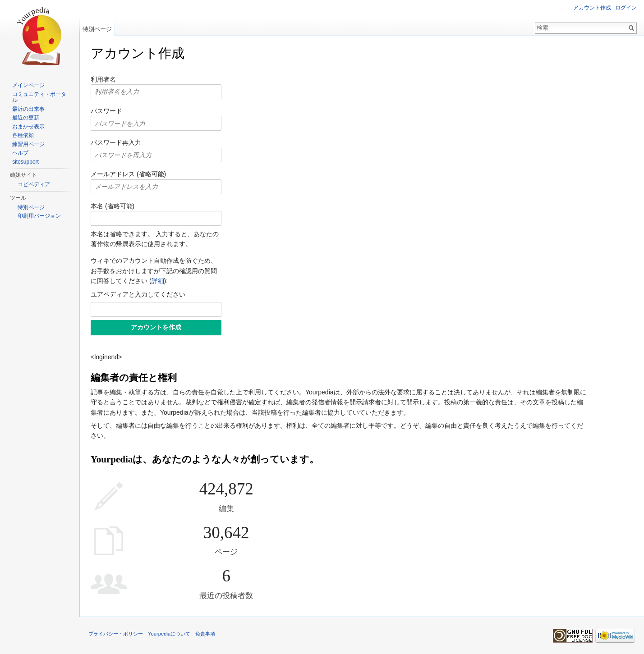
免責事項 (205, 634)
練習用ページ (28, 144)
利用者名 (103, 79)
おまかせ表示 (28, 127)
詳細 (158, 281)
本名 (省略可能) (113, 206)
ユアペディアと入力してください (138, 294)
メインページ (28, 85)
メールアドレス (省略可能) (128, 174)
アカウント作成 (592, 8)
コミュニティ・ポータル (39, 97)
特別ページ (97, 29)
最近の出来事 (28, 109)
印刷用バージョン (39, 216)
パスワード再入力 (116, 142)
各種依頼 (23, 135)
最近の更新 (26, 118)
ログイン (626, 8)
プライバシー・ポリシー (116, 634)
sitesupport (25, 162)
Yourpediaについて (169, 634)
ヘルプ (20, 153)
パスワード (106, 111)
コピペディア (34, 184)
